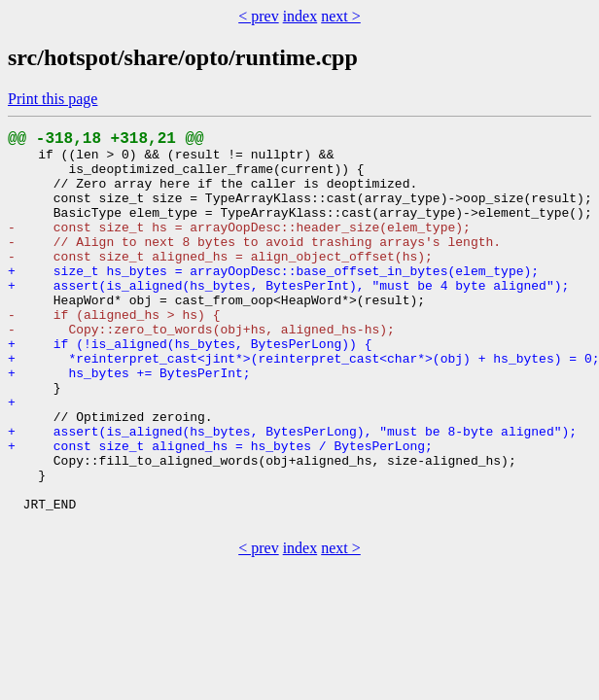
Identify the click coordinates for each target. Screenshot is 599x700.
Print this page (53, 99)
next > (341, 16)
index (300, 16)
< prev (258, 16)
